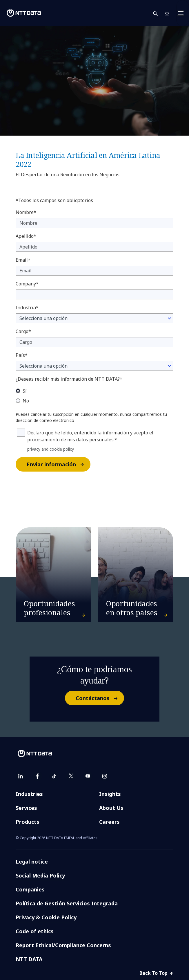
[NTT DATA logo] (24, 13)
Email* (23, 260)
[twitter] (71, 776)
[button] (159, 13)
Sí (25, 391)
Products (28, 822)
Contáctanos (100, 698)
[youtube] (88, 776)
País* (22, 355)
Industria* (27, 308)
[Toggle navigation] (183, 13)
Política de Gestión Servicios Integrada (67, 903)
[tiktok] (54, 776)
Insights (110, 794)
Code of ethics (35, 931)
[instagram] (105, 776)
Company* (27, 284)
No (26, 401)
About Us (111, 808)
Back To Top (156, 973)
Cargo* (23, 331)
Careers (109, 822)
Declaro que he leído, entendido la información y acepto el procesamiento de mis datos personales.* (90, 436)
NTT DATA (29, 959)
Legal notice (32, 862)
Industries (29, 794)
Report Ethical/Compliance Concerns (63, 945)
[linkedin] (21, 776)
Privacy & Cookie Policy (46, 917)
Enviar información (58, 464)
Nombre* (26, 212)
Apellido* (26, 236)
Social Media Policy (40, 875)
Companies (30, 889)
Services (26, 808)
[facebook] (37, 776)
